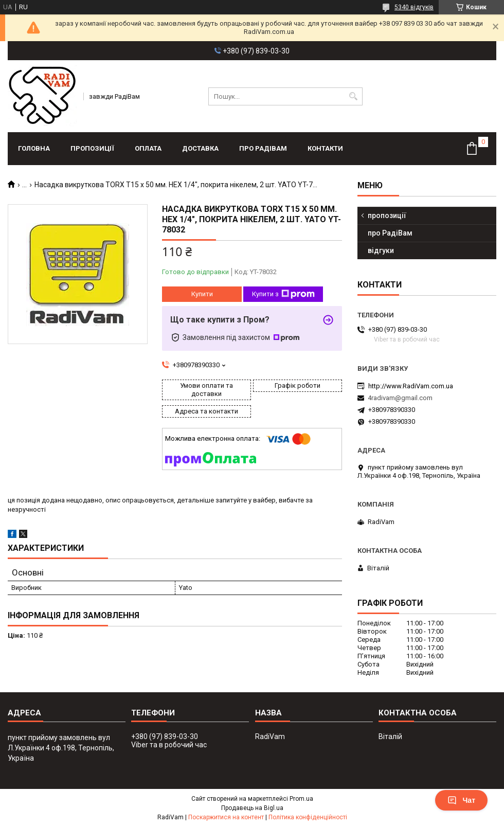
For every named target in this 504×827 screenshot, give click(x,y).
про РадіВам (263, 148)
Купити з (283, 294)
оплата (148, 148)
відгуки (381, 250)
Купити (202, 294)
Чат (461, 800)
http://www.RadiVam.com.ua (411, 386)
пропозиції (92, 148)
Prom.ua (301, 799)
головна (34, 148)
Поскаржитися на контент (226, 817)
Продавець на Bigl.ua (252, 808)
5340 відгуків (414, 7)
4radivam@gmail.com (400, 398)
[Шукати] (354, 96)
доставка (200, 148)
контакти (325, 148)
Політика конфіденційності (308, 817)
